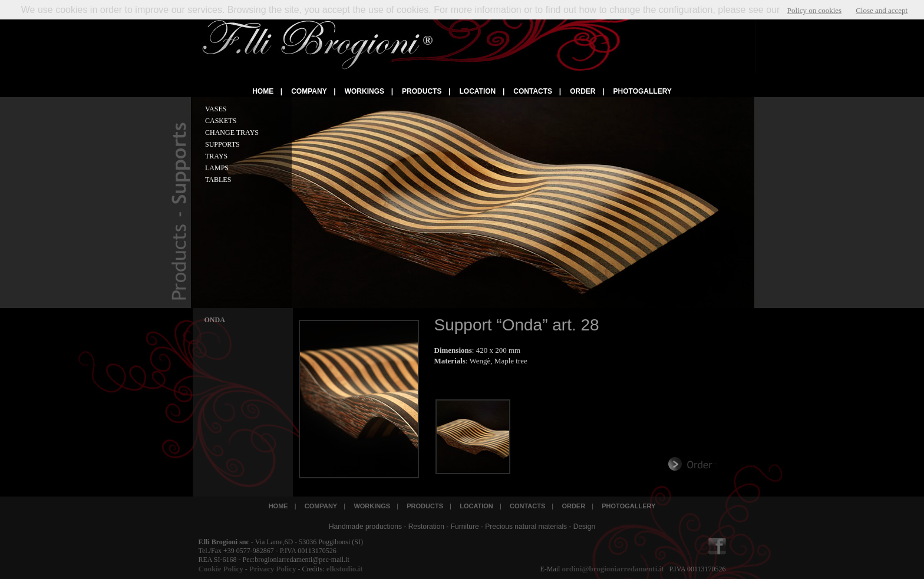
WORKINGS (364, 91)
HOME (263, 91)
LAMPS (217, 168)
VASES (216, 109)
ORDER (583, 91)
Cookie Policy (221, 569)
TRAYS (216, 156)
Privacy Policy (273, 569)
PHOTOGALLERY (643, 91)
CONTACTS (533, 91)
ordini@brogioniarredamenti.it (613, 569)
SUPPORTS (222, 144)
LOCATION (477, 91)
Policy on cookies (814, 10)
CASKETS (221, 121)
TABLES (218, 180)
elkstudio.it (343, 569)
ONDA (215, 320)
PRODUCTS (422, 91)
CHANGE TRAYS (232, 133)
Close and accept (882, 10)
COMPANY (309, 91)
